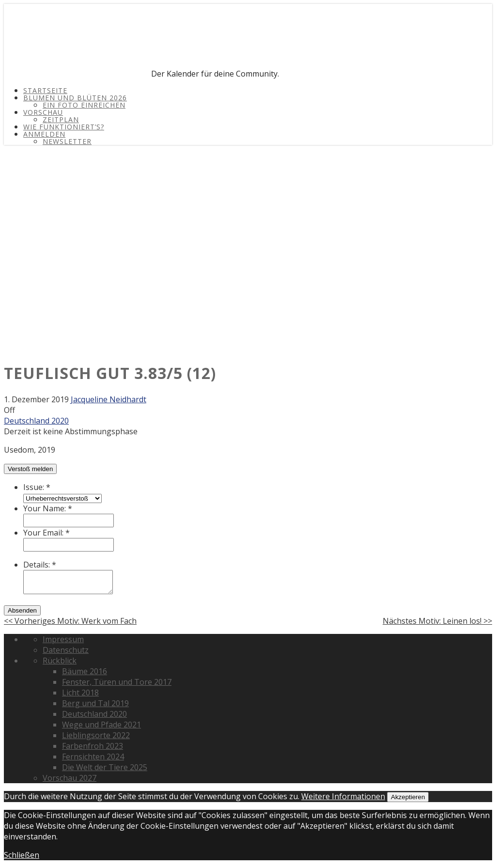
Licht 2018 (80, 693)
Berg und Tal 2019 (95, 703)
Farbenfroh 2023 (93, 746)
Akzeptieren (408, 797)
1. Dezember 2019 (36, 399)
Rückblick (60, 661)
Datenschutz (66, 650)
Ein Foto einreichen (84, 105)
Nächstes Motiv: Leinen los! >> (437, 621)
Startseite (45, 90)
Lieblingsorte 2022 (96, 735)
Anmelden (44, 134)
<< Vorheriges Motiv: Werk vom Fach (70, 621)
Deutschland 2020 (36, 421)
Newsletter (67, 141)
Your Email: (46, 533)
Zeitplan (61, 119)
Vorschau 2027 (70, 778)
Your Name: (48, 508)
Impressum (63, 639)
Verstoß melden (30, 469)
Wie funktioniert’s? (64, 127)
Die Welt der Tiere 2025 (105, 767)
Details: (40, 565)
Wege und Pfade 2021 (101, 725)
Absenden (22, 610)
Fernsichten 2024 (93, 757)
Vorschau (43, 112)
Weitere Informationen (343, 796)
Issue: (37, 487)
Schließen (22, 855)
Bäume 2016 (85, 671)
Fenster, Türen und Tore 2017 (117, 682)
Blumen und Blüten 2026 (75, 98)
